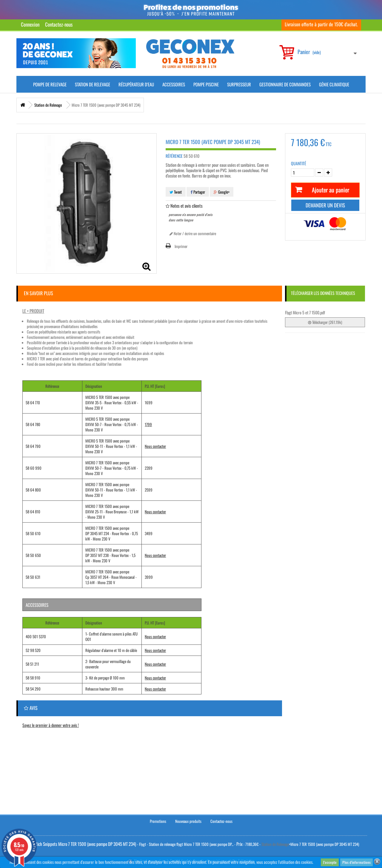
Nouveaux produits (188, 821)
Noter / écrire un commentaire (193, 233)
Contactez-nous (59, 24)
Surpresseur (239, 84)
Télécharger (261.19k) (325, 322)
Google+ (222, 192)
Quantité (299, 163)
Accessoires (174, 84)
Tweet (176, 192)
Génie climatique (334, 84)
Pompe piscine (206, 84)
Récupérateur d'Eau (136, 84)
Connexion (30, 24)
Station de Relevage (93, 84)
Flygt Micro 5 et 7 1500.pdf (305, 312)
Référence (174, 156)
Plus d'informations (356, 862)
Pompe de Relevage (50, 84)
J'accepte (330, 862)
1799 (148, 424)
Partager (198, 192)
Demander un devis (325, 205)
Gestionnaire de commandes (285, 84)
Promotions (158, 821)
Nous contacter (155, 446)
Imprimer (181, 246)
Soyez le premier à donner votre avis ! (51, 725)
